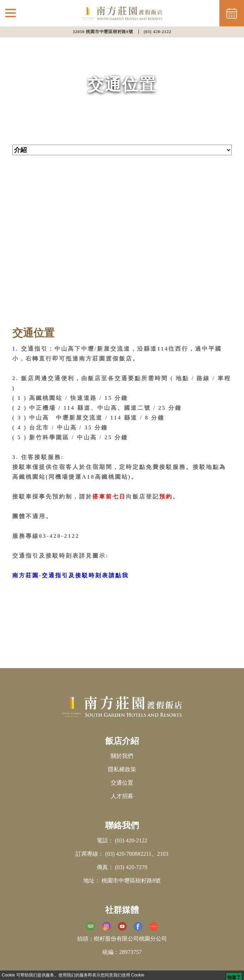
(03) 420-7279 (131, 867)
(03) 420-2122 (158, 32)
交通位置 (122, 783)
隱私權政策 (122, 769)
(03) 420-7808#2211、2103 (137, 854)
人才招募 (122, 796)
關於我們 (122, 756)
